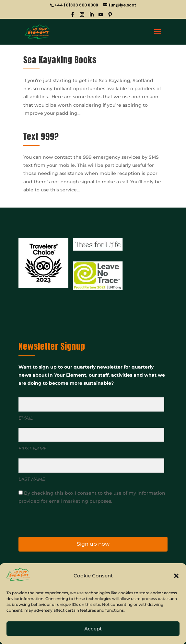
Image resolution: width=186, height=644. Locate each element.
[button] (176, 576)
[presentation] (58, 520)
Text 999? (41, 136)
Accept (93, 629)
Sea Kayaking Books (60, 60)
